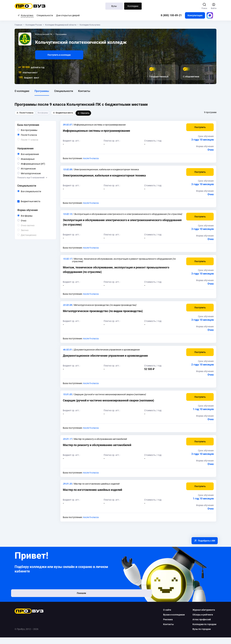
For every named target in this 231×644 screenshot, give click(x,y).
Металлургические (40, 173)
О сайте (164, 616)
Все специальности (40, 191)
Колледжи (133, 6)
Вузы (114, 6)
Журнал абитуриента (201, 616)
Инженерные (37, 159)
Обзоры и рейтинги (200, 621)
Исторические (39, 168)
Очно (29, 220)
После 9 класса (36, 135)
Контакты (87, 91)
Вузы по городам (199, 636)
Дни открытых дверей (68, 15)
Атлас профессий (199, 626)
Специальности (45, 15)
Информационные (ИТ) (40, 164)
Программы (45, 91)
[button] (197, 127)
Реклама (165, 626)
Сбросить (86, 113)
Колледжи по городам (201, 631)
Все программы (38, 130)
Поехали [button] (39, 602)
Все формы (33, 216)
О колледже (25, 91)
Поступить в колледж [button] (62, 55)
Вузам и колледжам (171, 621)
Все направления (40, 154)
